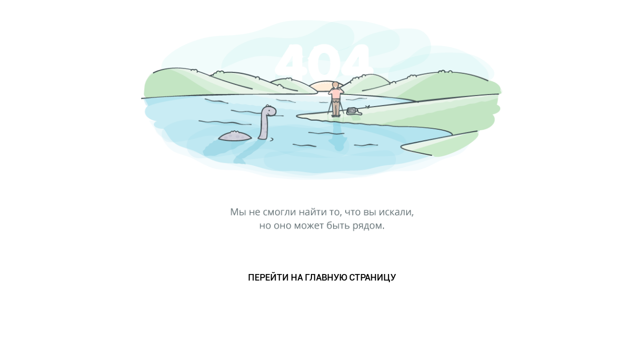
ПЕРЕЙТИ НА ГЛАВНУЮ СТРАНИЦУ (322, 277)
